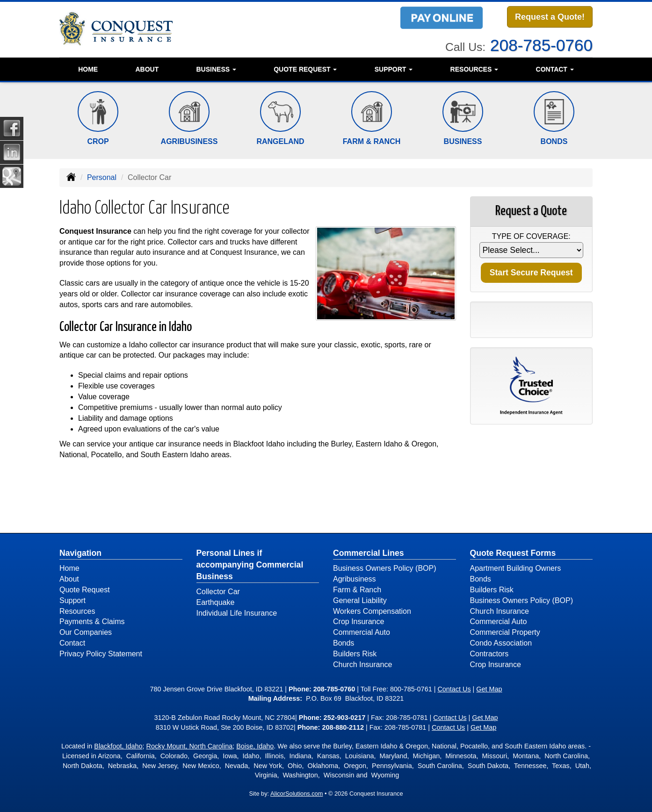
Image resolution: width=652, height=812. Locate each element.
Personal (102, 177)
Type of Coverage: (531, 236)
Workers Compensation (372, 611)
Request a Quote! (550, 17)
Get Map (489, 689)
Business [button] (216, 69)
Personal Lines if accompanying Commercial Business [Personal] (250, 565)
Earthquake (216, 602)
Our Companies (86, 632)
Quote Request (85, 590)
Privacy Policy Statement (101, 654)
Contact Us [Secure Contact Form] (454, 689)
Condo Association (501, 643)
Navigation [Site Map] (80, 553)
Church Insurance (362, 665)
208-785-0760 (541, 44)
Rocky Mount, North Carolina (190, 746)
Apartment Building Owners (516, 568)
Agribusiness (355, 579)
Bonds (344, 643)
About (147, 69)
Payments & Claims (92, 622)
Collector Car (218, 592)
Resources (77, 611)
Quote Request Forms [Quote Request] (513, 553)
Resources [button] (475, 69)
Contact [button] (555, 69)
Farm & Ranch (357, 590)
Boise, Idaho (255, 746)
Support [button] (394, 69)
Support (72, 600)
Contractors (489, 654)
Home (88, 69)
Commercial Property (505, 632)
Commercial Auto (362, 632)
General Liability (360, 600)
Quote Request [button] (305, 69)
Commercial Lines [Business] (369, 553)
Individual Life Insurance (237, 613)
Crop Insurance (359, 622)
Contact (72, 643)
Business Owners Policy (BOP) (385, 568)
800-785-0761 (411, 689)
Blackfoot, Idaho (118, 746)
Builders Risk (355, 654)
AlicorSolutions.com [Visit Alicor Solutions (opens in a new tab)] (297, 794)
